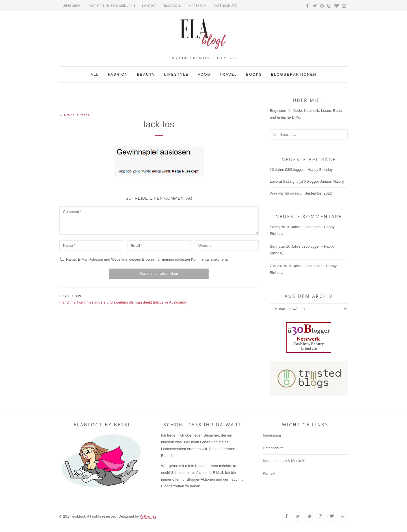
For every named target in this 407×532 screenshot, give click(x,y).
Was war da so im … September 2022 (301, 193)
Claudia (276, 266)
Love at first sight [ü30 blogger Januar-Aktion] (307, 181)
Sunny (275, 227)
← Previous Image (74, 115)
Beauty (146, 74)
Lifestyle (177, 74)
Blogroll (172, 6)
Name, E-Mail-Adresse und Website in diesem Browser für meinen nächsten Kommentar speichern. (147, 259)
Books (254, 74)
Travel (228, 74)
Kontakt (150, 6)
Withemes (148, 516)
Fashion (118, 74)
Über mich (72, 6)
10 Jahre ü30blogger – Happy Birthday (301, 170)
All (95, 74)
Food (204, 74)
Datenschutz (225, 6)
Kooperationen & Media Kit (111, 6)
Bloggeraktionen (294, 74)
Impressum (197, 6)
